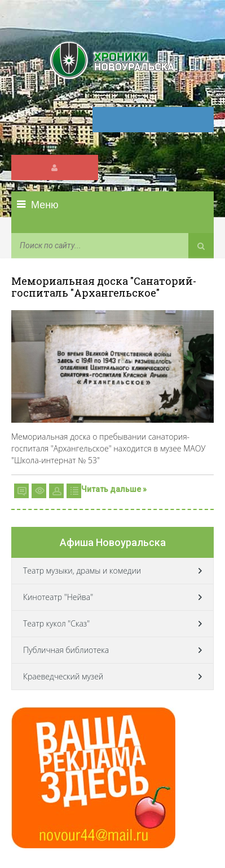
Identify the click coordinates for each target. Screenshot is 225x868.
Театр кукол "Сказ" (56, 623)
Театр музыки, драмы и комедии (82, 571)
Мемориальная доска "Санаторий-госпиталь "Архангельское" (104, 287)
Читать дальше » (114, 489)
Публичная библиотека (66, 650)
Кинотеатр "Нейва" (58, 597)
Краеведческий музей (63, 676)
